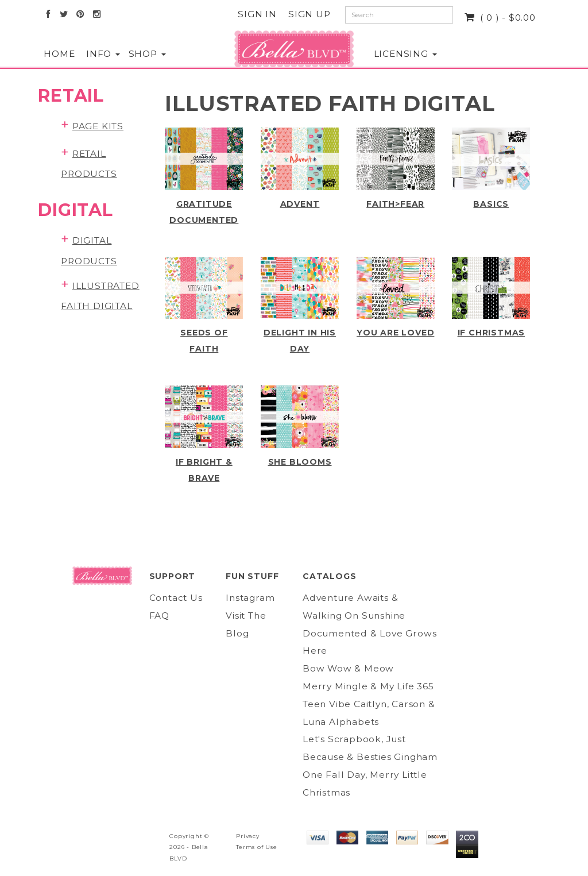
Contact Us (176, 598)
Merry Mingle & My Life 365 (368, 686)
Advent (300, 204)
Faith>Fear (395, 204)
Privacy (248, 836)
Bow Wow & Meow (348, 668)
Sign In (257, 14)
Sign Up (310, 14)
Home (53, 54)
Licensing (392, 54)
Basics (491, 204)
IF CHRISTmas (492, 333)
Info (96, 54)
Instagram (250, 598)
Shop (138, 54)
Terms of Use (257, 847)
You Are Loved (395, 333)
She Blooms (300, 462)
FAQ (159, 615)
